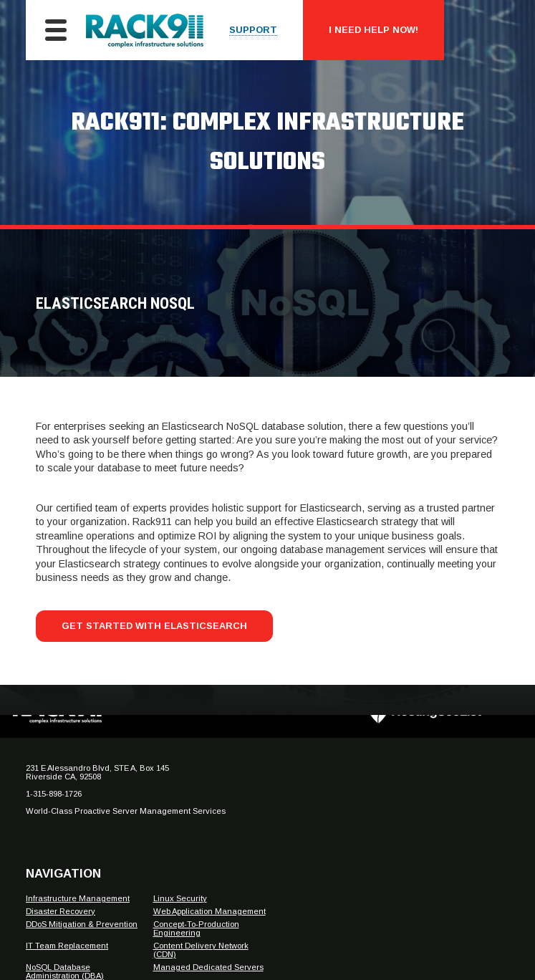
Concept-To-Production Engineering (196, 928)
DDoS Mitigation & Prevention (82, 924)
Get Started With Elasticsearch (154, 626)
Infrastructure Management (78, 898)
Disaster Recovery (61, 911)
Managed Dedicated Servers (208, 967)
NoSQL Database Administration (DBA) (65, 971)
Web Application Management (209, 911)
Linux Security (180, 898)
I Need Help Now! (373, 30)
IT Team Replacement (67, 946)
